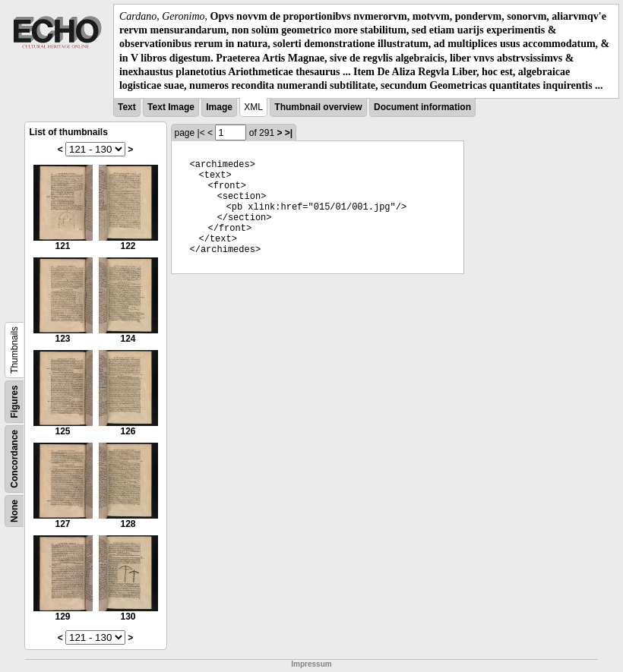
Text (127, 107)
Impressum (311, 664)
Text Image (171, 107)
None (14, 511)
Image (219, 107)
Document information (422, 107)
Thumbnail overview (318, 107)
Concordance (14, 459)
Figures (14, 401)
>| (289, 133)
